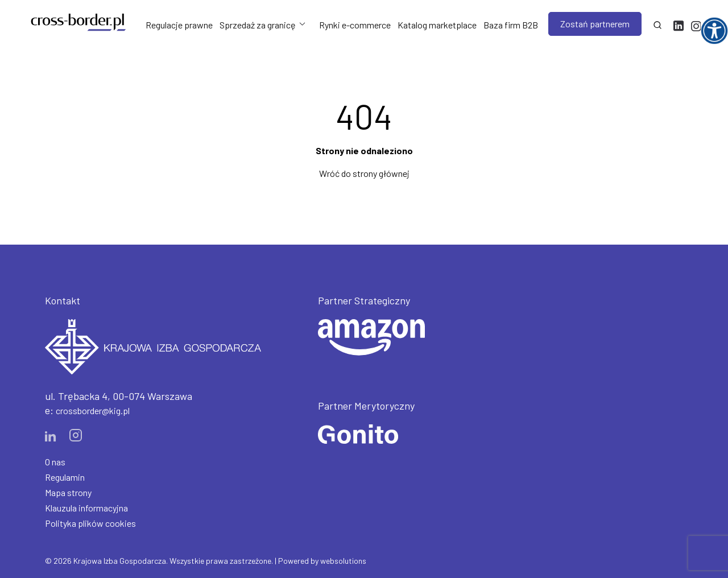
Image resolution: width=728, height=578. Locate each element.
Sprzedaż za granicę (258, 25)
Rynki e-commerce (355, 25)
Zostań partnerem (595, 24)
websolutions (343, 561)
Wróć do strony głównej (364, 173)
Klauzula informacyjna (86, 508)
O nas (55, 462)
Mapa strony (68, 492)
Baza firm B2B (511, 25)
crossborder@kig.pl (93, 410)
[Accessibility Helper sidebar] (714, 31)
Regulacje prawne (179, 25)
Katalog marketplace (437, 25)
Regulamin (65, 477)
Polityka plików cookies (90, 523)
